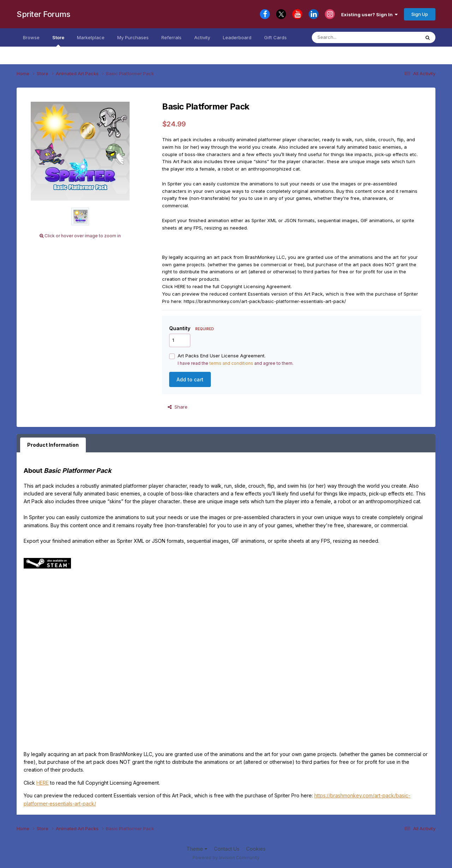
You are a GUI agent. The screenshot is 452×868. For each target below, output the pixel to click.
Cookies (256, 849)
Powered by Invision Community (226, 858)
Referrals (171, 37)
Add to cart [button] (190, 379)
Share (178, 407)
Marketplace (91, 37)
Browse (31, 37)
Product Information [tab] (53, 445)
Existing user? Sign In (369, 14)
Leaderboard (237, 37)
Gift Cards (275, 37)
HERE (43, 783)
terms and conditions (231, 363)
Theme (197, 849)
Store (58, 41)
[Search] (359, 37)
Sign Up (420, 14)
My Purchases (133, 37)
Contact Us (227, 849)
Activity (202, 37)
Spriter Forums (43, 14)
